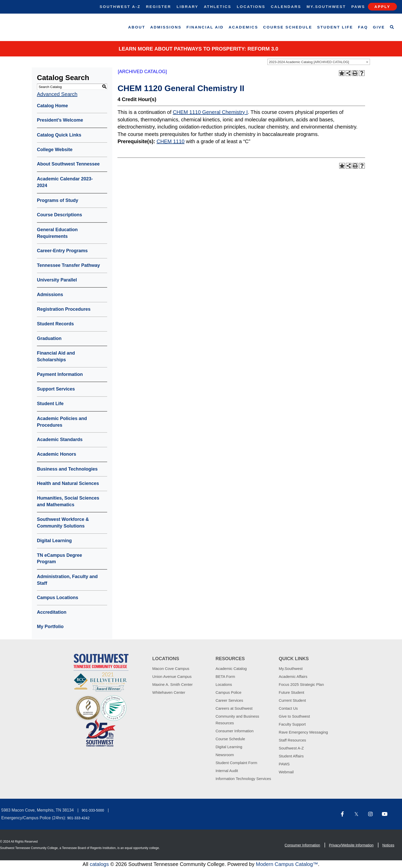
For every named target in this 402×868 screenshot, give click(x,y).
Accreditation (52, 612)
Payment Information (60, 374)
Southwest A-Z (120, 7)
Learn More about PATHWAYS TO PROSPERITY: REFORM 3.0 (199, 49)
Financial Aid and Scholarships (56, 356)
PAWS (284, 764)
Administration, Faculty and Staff (67, 580)
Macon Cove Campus (171, 669)
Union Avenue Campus (172, 676)
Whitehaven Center (169, 692)
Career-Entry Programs (62, 251)
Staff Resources (292, 740)
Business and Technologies (67, 469)
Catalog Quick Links (59, 135)
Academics (243, 27)
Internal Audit (227, 771)
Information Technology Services (243, 779)
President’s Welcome (60, 120)
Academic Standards (60, 440)
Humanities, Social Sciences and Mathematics (68, 501)
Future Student (291, 692)
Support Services (56, 389)
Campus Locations (58, 598)
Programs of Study (58, 200)
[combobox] (319, 62)
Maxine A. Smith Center (173, 684)
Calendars (286, 7)
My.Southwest (326, 7)
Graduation (49, 338)
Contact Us (288, 708)
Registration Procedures (64, 309)
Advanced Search (57, 94)
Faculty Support (292, 724)
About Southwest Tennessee (68, 164)
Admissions (166, 27)
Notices (388, 845)
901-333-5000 (93, 810)
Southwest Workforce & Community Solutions (63, 523)
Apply (382, 7)
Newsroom (225, 755)
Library (188, 7)
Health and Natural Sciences (68, 483)
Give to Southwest (294, 716)
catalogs (99, 864)
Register (158, 7)
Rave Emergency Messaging (303, 732)
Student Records (55, 324)
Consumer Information (235, 731)
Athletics (218, 7)
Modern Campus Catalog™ (287, 864)
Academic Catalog (231, 669)
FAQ (363, 27)
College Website (55, 150)
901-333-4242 (78, 818)
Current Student (292, 700)
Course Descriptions (59, 215)
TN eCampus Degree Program (59, 559)
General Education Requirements (57, 233)
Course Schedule (288, 27)
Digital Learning (54, 541)
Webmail (286, 772)
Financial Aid (205, 27)
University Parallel (57, 280)
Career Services (229, 700)
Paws (358, 7)
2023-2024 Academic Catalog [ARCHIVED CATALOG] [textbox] (309, 62)
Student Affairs (291, 756)
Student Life (335, 27)
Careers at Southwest (234, 708)
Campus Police (229, 692)
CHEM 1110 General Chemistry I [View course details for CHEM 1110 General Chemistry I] (210, 112)
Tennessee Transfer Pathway (68, 265)
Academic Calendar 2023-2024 (65, 182)
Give (379, 27)
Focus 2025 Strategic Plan (301, 684)
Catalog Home (52, 106)
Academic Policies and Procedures (62, 422)
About (137, 27)
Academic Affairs (293, 676)
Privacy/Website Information (351, 845)
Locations (251, 7)
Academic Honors (57, 454)
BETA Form (225, 676)
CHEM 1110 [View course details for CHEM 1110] (171, 141)
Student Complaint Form (237, 763)
